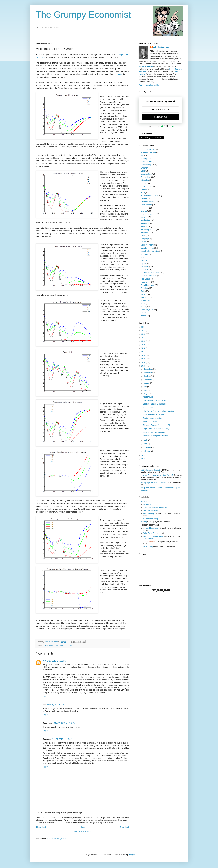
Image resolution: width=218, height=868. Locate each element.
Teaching (144, 297)
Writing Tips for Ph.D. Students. (153, 483)
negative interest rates (150, 251)
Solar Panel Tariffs (150, 422)
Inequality (145, 223)
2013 (144, 366)
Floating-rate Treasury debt (154, 432)
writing (143, 316)
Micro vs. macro (147, 245)
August (147, 383)
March (146, 444)
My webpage (146, 501)
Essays (144, 189)
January (147, 451)
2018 (144, 348)
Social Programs (147, 285)
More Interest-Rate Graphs (154, 415)
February (147, 447)
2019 (144, 345)
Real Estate (145, 279)
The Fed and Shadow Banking (155, 400)
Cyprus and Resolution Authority (156, 429)
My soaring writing (150, 519)
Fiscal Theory (146, 205)
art (142, 156)
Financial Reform (148, 202)
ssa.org (144, 522)
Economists (145, 177)
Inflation (52, 645)
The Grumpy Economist (83, 15)
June (146, 390)
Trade (143, 304)
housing (144, 217)
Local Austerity (149, 408)
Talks (70, 645)
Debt (143, 171)
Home (83, 827)
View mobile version (83, 832)
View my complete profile (149, 85)
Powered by (161, 126)
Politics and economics (150, 273)
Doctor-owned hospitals (153, 418)
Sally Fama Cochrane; (152, 533)
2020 (144, 341)
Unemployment (147, 310)
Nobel (143, 257)
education (145, 180)
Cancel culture (147, 162)
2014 (144, 362)
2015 (144, 359)
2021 (144, 338)
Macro (143, 242)
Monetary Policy (62, 645)
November (148, 373)
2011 (144, 459)
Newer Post (41, 827)
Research (147, 504)
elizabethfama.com (151, 528)
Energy (144, 183)
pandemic (145, 267)
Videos (144, 313)
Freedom (144, 208)
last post (118, 74)
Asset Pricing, (149, 514)
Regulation (145, 282)
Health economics (148, 214)
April (146, 440)
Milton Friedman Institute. (151, 470)
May (145, 394)
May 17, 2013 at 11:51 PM (56, 661)
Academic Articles (148, 149)
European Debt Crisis (149, 196)
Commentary (146, 165)
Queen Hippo (148, 539)
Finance (45, 645)
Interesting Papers (148, 230)
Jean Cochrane (149, 542)
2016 (144, 355)
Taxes (143, 294)
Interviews (145, 233)
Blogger (132, 855)
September (148, 380)
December (148, 369)
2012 (144, 455)
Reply (45, 696)
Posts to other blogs (149, 276)
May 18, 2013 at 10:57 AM (58, 705)
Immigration (146, 220)
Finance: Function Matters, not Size (157, 425)
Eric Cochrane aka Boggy (153, 536)
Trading (144, 307)
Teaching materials (151, 510)
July (145, 387)
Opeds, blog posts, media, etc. (155, 507)
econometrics (146, 174)
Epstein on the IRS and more (155, 404)
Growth (144, 211)
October (147, 376)
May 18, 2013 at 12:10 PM (65, 723)
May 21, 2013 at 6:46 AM (62, 739)
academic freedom (148, 152)
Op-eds (144, 264)
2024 (144, 327)
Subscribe (160, 117)
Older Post (124, 827)
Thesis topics (146, 300)
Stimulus (144, 288)
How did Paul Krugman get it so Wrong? (157, 475)
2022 (144, 334)
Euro (143, 193)
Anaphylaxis (148, 397)
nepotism (145, 254)
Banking (144, 159)
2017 (144, 352)
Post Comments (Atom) (56, 839)
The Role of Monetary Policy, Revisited (159, 411)
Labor (143, 236)
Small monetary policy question (156, 436)
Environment (146, 186)
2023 (144, 331)
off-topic (144, 260)
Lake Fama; (148, 547)
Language (145, 239)
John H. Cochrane (161, 47)
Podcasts (145, 270)
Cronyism (145, 168)
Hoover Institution (146, 66)
